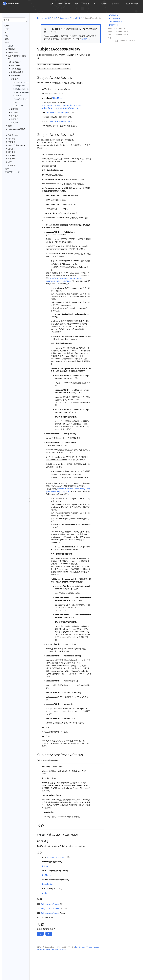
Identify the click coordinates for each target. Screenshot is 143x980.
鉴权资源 (79, 18)
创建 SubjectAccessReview (122, 41)
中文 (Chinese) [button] (131, 4)
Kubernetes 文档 (44, 18)
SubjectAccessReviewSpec (57, 112)
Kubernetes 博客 (64, 4)
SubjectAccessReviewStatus (60, 121)
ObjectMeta (57, 98)
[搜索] (16, 20)
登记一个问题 (115, 22)
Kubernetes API (66, 18)
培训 (76, 4)
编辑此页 (114, 15)
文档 (51, 4)
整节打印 (114, 25)
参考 (55, 18)
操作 (109, 38)
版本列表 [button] (114, 4)
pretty (44, 893)
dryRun (45, 866)
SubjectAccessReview (56, 857)
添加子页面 (114, 18)
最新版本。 (86, 39)
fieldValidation (48, 884)
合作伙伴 (85, 4)
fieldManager (47, 875)
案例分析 (104, 4)
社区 (95, 4)
